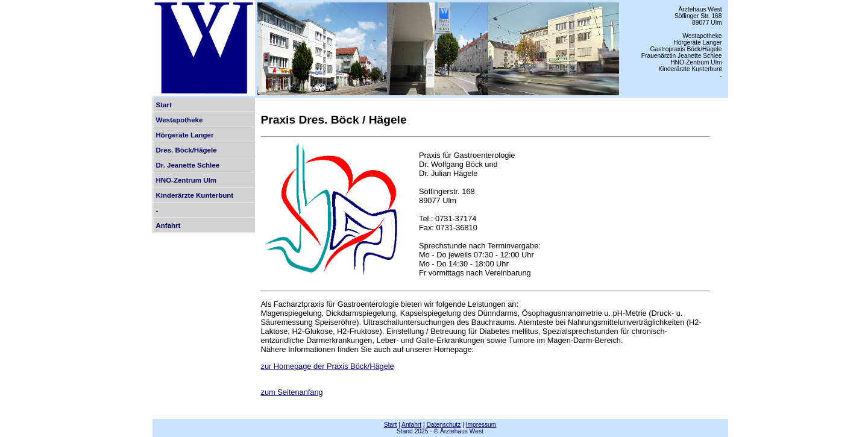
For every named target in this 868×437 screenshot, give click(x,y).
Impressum (481, 425)
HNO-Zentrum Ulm (186, 180)
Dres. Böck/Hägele (187, 150)
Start (164, 105)
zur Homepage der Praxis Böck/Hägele (328, 366)
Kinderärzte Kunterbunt (195, 195)
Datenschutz (443, 425)
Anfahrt (168, 225)
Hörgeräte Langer (185, 135)
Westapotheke (180, 120)
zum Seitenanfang (292, 392)
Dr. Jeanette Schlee (188, 165)
